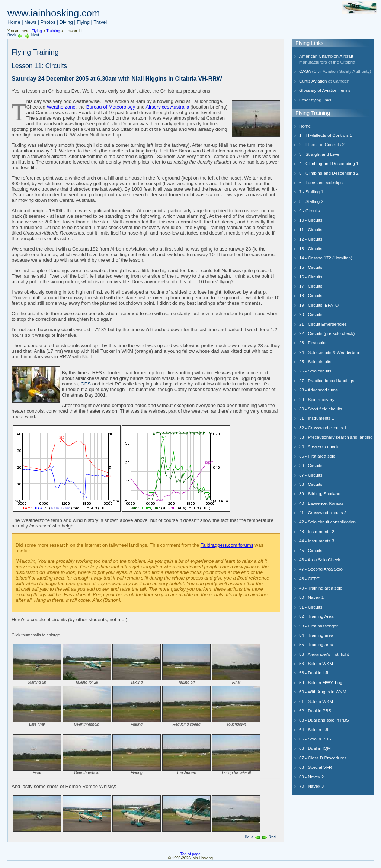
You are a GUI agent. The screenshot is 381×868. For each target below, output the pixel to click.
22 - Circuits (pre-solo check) (327, 333)
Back (12, 35)
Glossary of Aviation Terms (325, 90)
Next (35, 35)
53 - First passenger (318, 626)
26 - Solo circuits (315, 371)
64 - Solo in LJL (314, 730)
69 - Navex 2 (311, 777)
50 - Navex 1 (311, 597)
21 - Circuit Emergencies (323, 324)
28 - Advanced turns (318, 390)
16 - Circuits (311, 277)
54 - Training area (316, 635)
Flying (83, 22)
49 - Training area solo (321, 588)
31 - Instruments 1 (317, 418)
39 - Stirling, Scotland (320, 493)
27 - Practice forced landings (327, 380)
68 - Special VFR (316, 767)
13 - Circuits (311, 249)
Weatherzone (61, 107)
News (30, 22)
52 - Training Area (316, 616)
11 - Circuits (311, 230)
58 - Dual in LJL (314, 673)
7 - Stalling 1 (311, 192)
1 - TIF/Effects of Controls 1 (326, 135)
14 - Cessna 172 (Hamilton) (326, 258)
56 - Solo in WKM (316, 663)
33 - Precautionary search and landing (336, 437)
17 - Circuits (311, 286)
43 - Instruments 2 (317, 531)
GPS (86, 384)
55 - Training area (316, 644)
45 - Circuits (311, 550)
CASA (305, 71)
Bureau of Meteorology (111, 107)
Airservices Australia (167, 107)
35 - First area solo (317, 456)
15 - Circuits (311, 267)
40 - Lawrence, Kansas (321, 503)
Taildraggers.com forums (227, 545)
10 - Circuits (311, 220)
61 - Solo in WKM (316, 701)
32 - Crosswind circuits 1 (323, 428)
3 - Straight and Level (320, 154)
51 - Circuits (311, 607)
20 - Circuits (311, 314)
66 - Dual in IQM (315, 748)
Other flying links (315, 100)
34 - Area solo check (319, 446)
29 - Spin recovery (317, 399)
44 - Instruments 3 (317, 541)
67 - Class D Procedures (323, 758)
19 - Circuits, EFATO (319, 305)
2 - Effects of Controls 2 (322, 144)
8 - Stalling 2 (311, 201)
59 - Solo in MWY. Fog (321, 682)
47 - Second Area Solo (321, 569)
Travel (100, 22)
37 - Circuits (311, 475)
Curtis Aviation (313, 81)
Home (14, 22)
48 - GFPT (309, 579)
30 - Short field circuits (321, 409)
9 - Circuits (310, 211)
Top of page (190, 854)
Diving (66, 22)
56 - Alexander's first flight (324, 654)
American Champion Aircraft (326, 56)
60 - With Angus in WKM (323, 692)
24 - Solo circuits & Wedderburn (330, 352)
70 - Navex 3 (311, 786)
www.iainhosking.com (54, 13)
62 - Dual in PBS (315, 711)
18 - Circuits (311, 295)
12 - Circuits (311, 239)
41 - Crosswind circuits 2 (323, 512)
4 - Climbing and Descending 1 (329, 163)
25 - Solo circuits (315, 362)
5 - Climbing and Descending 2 (329, 173)
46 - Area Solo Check (320, 560)
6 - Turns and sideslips (321, 182)
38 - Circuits (311, 484)
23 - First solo (312, 343)
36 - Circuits (311, 465)
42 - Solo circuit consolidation (327, 522)
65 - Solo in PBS (315, 739)
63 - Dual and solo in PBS (324, 720)
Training (53, 31)
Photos (48, 22)
